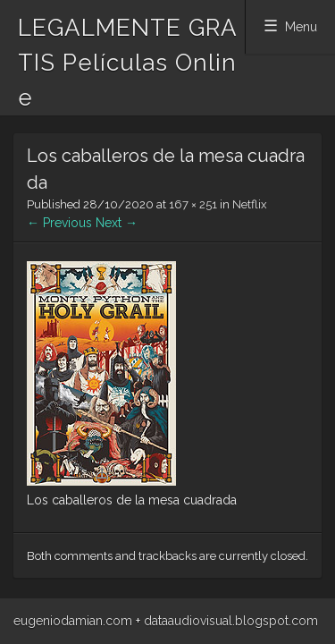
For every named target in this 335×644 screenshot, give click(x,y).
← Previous (59, 223)
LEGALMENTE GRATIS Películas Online (128, 63)
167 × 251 (193, 204)
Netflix (250, 204)
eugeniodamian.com (73, 621)
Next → (117, 223)
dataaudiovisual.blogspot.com (231, 621)
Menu (301, 27)
